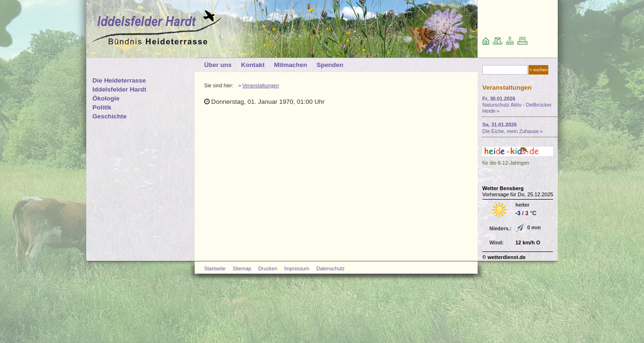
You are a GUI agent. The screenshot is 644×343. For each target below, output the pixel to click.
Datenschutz (330, 268)
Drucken (268, 268)
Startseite (215, 268)
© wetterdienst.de (504, 257)
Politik (102, 107)
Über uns (218, 65)
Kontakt (253, 65)
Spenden (330, 65)
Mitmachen (290, 65)
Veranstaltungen (261, 85)
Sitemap (242, 268)
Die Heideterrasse (119, 80)
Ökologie (106, 98)
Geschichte (109, 116)
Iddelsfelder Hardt (119, 89)
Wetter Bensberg (503, 188)
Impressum (297, 268)
